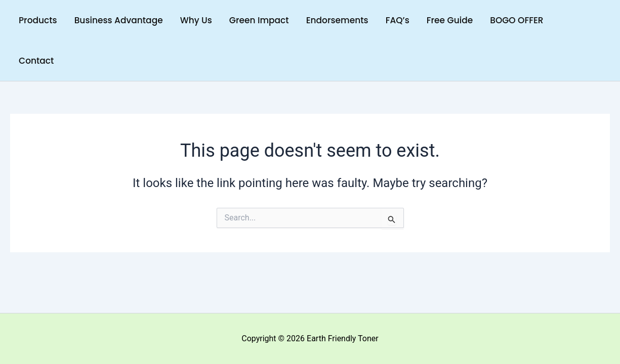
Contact (36, 61)
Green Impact (259, 20)
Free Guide (450, 20)
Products (38, 20)
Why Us (196, 20)
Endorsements (337, 20)
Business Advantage (119, 20)
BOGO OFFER (516, 20)
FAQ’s (398, 20)
